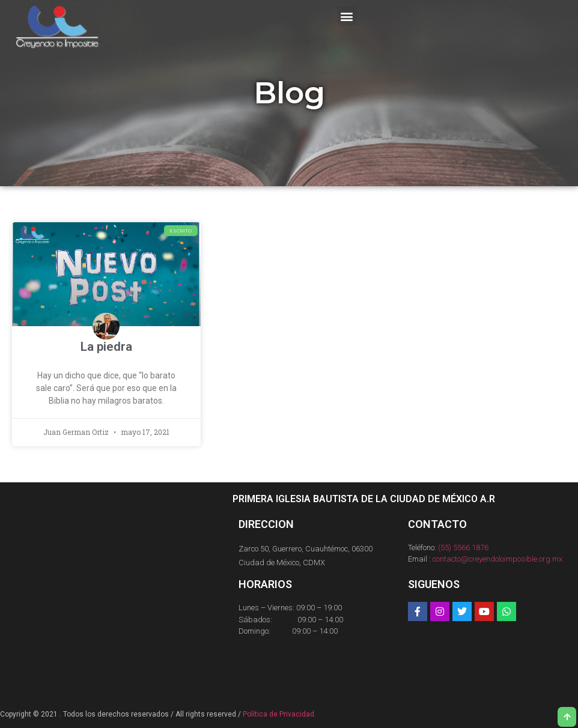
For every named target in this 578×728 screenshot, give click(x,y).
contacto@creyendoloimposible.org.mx (497, 559)
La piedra (106, 347)
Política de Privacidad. (279, 714)
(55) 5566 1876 (463, 548)
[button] (347, 16)
